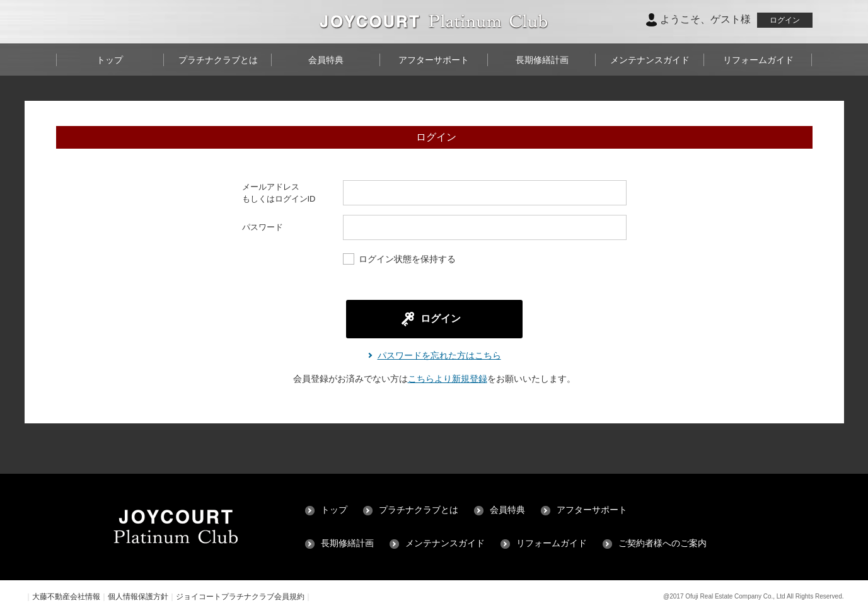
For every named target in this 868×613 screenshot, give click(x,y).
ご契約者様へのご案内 (663, 543)
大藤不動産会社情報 (66, 597)
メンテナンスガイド (650, 60)
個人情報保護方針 (138, 597)
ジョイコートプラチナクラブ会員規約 (240, 597)
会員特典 (326, 60)
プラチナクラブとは (218, 60)
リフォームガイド (758, 60)
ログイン (785, 20)
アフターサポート (434, 60)
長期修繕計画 (542, 60)
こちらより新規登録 (448, 379)
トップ (110, 60)
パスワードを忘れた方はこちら (439, 355)
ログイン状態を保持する (399, 260)
